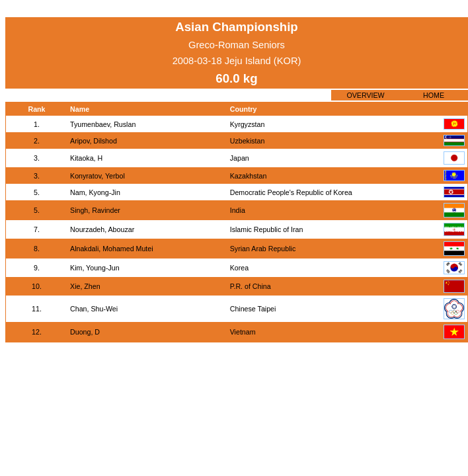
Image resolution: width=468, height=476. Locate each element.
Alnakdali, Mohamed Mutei (112, 249)
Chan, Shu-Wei (94, 309)
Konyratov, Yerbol (97, 176)
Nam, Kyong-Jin (95, 192)
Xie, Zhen (85, 286)
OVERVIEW (365, 95)
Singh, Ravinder (95, 210)
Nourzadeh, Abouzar (102, 229)
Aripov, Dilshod (94, 141)
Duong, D (85, 332)
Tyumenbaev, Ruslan (103, 124)
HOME (434, 95)
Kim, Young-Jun (95, 268)
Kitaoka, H (86, 158)
